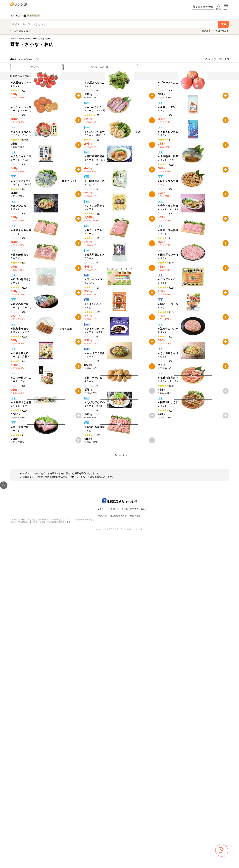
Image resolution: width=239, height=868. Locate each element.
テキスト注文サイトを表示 (134, 844)
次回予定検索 (222, 31)
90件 (36, 59)
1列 (214, 59)
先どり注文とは (51, 76)
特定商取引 (136, 851)
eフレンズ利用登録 (203, 7)
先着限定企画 (24, 38)
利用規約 (102, 851)
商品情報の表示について (24, 76)
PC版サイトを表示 (106, 844)
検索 (224, 24)
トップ (13, 38)
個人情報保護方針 (118, 851)
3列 (227, 59)
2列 (220, 59)
